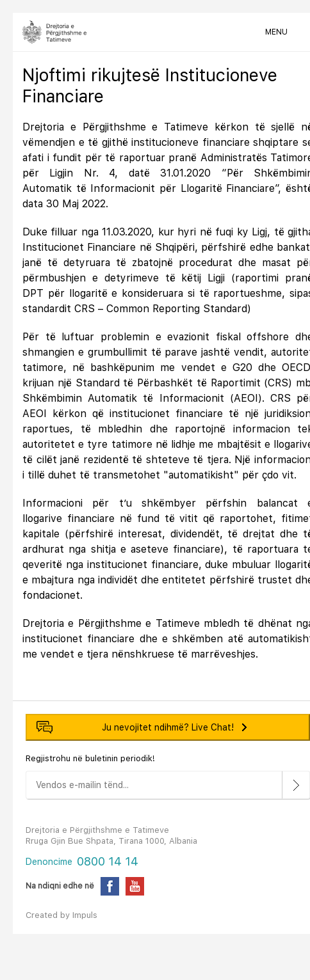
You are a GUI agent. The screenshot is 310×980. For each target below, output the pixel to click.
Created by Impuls (61, 915)
